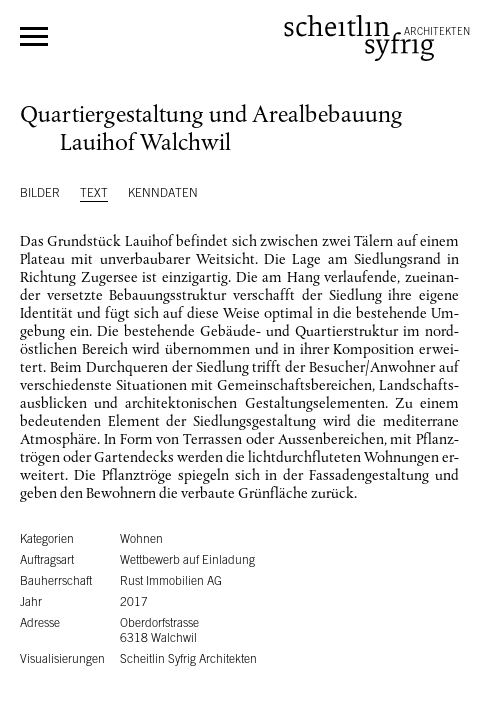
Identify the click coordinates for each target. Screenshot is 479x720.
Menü (34, 36)
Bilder (40, 193)
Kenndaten (163, 193)
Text (94, 193)
